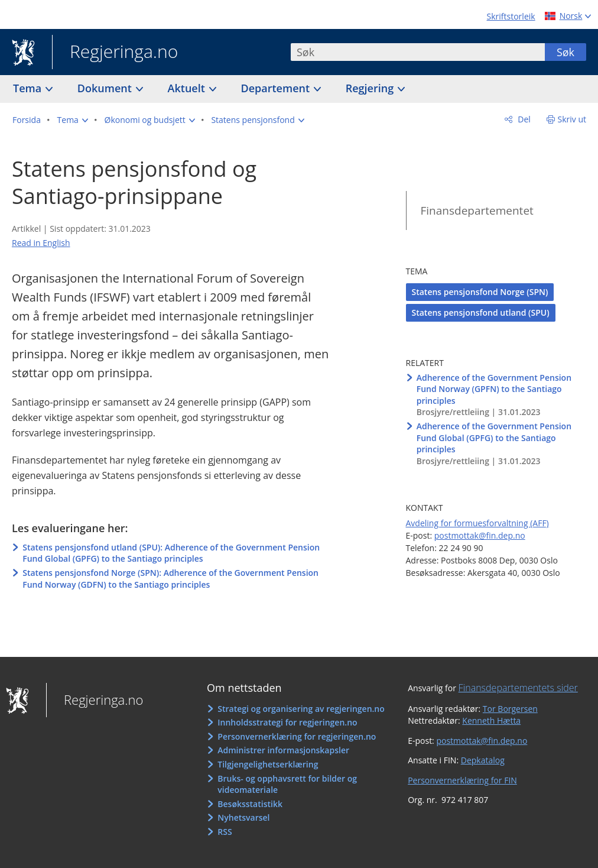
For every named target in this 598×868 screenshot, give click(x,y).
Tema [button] (29, 88)
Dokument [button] (106, 88)
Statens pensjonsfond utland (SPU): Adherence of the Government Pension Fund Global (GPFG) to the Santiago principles (171, 553)
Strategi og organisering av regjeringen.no (301, 709)
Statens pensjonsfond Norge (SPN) (480, 292)
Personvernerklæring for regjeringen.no (297, 736)
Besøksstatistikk (250, 804)
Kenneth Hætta (491, 720)
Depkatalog (483, 760)
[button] (73, 120)
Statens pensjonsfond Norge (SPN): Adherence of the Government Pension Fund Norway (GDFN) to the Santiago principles (170, 579)
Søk (565, 52)
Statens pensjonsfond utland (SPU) (481, 312)
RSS (225, 832)
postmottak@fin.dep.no (480, 535)
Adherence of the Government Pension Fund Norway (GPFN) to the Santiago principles (494, 389)
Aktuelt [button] (188, 88)
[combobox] (418, 52)
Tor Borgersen (510, 709)
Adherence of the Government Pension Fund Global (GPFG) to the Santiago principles (494, 438)
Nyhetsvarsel (243, 817)
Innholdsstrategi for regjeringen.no (287, 722)
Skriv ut (572, 119)
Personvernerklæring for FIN (462, 780)
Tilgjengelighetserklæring (268, 764)
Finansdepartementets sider (518, 688)
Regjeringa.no (115, 53)
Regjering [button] (371, 88)
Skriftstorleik (511, 16)
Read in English (41, 243)
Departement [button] (277, 88)
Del (523, 119)
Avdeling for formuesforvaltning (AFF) (477, 523)
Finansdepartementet (477, 210)
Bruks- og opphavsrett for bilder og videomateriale (287, 784)
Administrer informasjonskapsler (283, 750)
